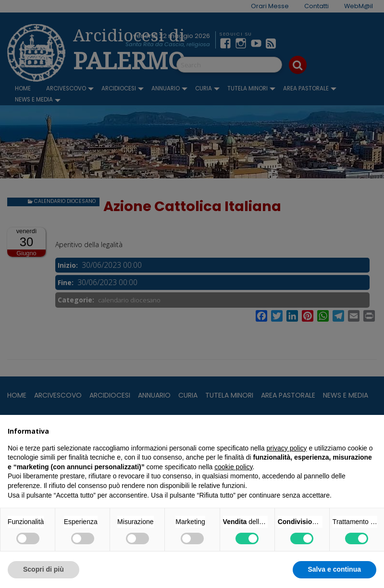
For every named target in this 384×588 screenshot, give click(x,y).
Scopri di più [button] (43, 569)
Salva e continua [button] (334, 569)
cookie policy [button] (233, 467)
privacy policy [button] (287, 448)
